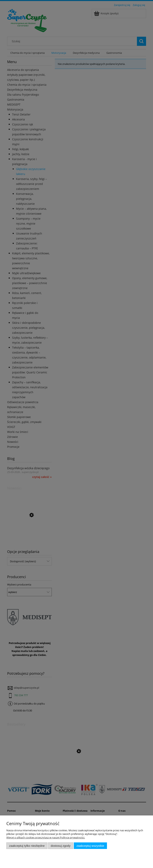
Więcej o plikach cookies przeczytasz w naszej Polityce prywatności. (46, 837)
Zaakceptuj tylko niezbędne (27, 846)
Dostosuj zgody (61, 846)
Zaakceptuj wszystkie (90, 846)
